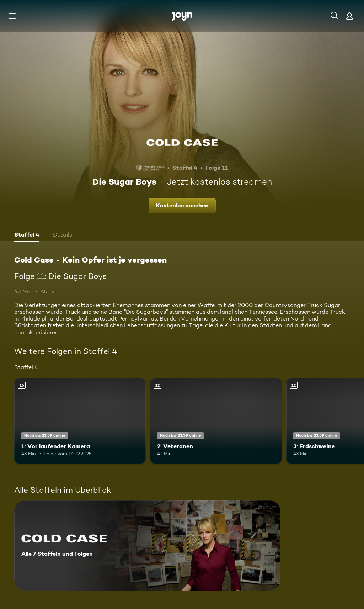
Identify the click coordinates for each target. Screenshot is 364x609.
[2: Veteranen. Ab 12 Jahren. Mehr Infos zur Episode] (216, 421)
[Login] (349, 16)
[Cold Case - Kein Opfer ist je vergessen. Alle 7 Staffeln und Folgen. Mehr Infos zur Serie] (147, 546)
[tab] (27, 235)
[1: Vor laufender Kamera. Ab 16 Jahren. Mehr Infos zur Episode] (80, 421)
